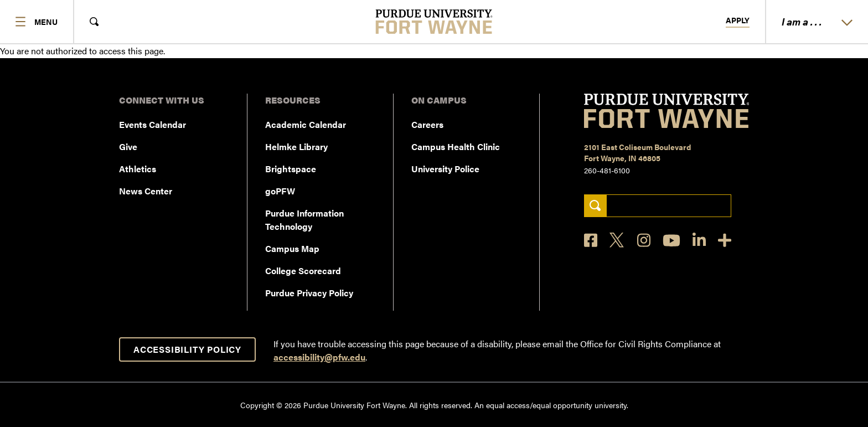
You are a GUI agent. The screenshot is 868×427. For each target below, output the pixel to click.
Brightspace (291, 169)
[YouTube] (671, 240)
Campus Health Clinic (456, 146)
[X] (617, 240)
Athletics (138, 169)
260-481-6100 (607, 170)
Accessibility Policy (187, 349)
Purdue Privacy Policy (309, 293)
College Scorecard (303, 271)
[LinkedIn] (699, 240)
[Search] (595, 206)
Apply (738, 20)
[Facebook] (591, 240)
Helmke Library (296, 146)
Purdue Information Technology (304, 220)
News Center (146, 191)
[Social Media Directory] (725, 240)
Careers (427, 124)
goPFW (280, 191)
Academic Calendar (306, 124)
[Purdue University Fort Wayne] (434, 22)
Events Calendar (153, 124)
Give (128, 146)
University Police (445, 169)
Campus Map (292, 248)
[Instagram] (644, 240)
